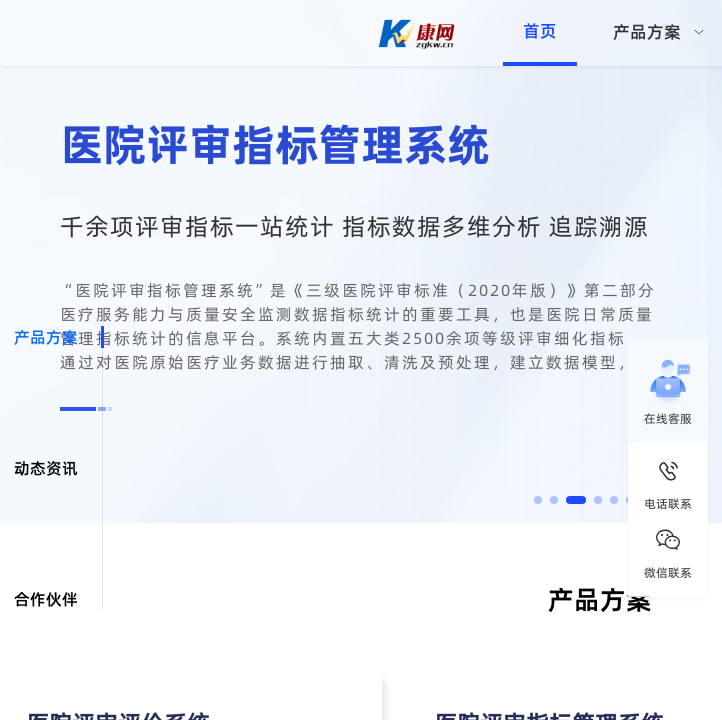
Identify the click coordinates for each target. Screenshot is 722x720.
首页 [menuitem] (540, 31)
